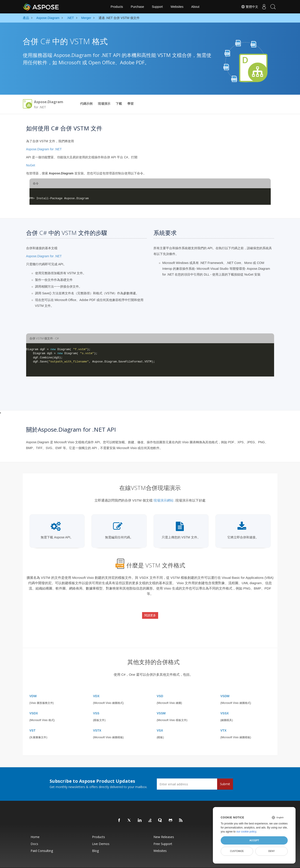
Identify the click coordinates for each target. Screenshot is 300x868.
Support (157, 7)
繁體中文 (245, 7)
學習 (130, 104)
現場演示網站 (164, 500)
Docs (34, 833)
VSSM (161, 702)
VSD (160, 685)
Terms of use (182, 862)
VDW (33, 685)
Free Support (163, 833)
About (195, 7)
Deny (272, 851)
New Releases (164, 826)
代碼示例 (86, 104)
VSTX (97, 719)
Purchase (137, 7)
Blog (95, 840)
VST (33, 719)
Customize (237, 851)
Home (35, 826)
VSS (96, 702)
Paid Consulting (42, 840)
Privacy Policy (167, 862)
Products (117, 7)
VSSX (225, 702)
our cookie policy (246, 832)
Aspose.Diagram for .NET (44, 149)
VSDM (225, 685)
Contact (195, 862)
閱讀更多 (150, 611)
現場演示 (104, 104)
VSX (160, 719)
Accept (254, 840)
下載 (119, 104)
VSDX (34, 702)
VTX (223, 719)
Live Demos (101, 833)
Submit (225, 773)
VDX (96, 685)
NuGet (31, 165)
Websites (177, 7)
